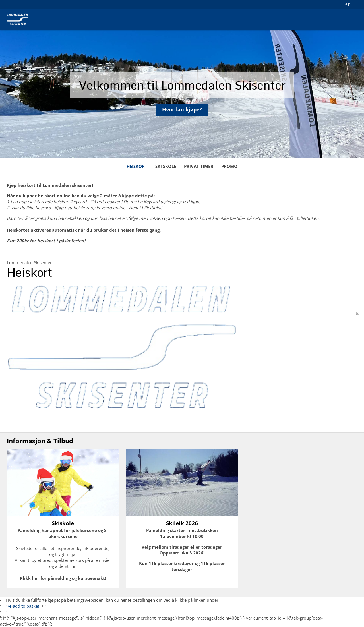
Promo (229, 166)
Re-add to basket (23, 606)
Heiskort (137, 166)
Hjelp (346, 4)
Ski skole (166, 166)
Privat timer (199, 166)
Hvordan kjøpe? (182, 113)
